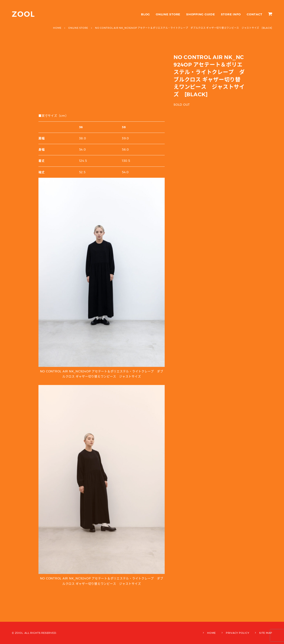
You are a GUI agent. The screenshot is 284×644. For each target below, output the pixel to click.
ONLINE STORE (168, 14)
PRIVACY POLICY (238, 633)
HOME (211, 633)
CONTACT (254, 14)
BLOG (145, 14)
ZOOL (23, 14)
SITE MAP (266, 633)
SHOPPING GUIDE (201, 14)
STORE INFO (231, 14)
